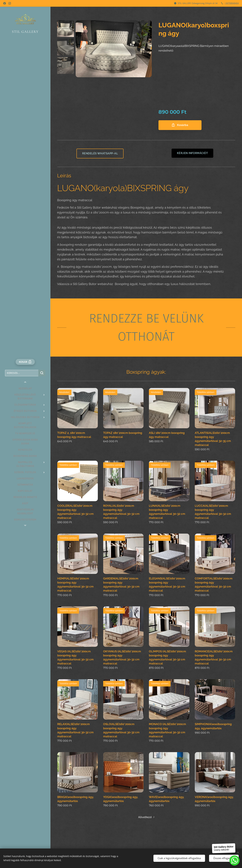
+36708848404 (232, 3)
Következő (145, 817)
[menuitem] (25, 389)
